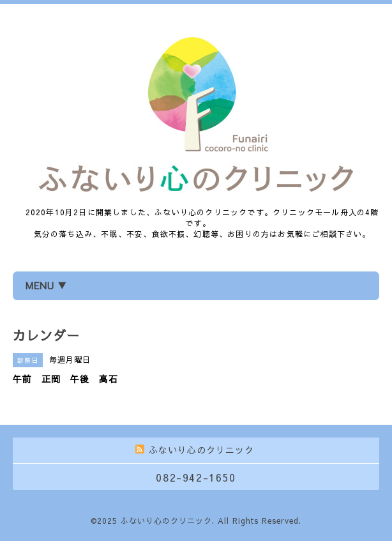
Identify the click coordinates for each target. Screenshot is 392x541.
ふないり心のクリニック (166, 521)
